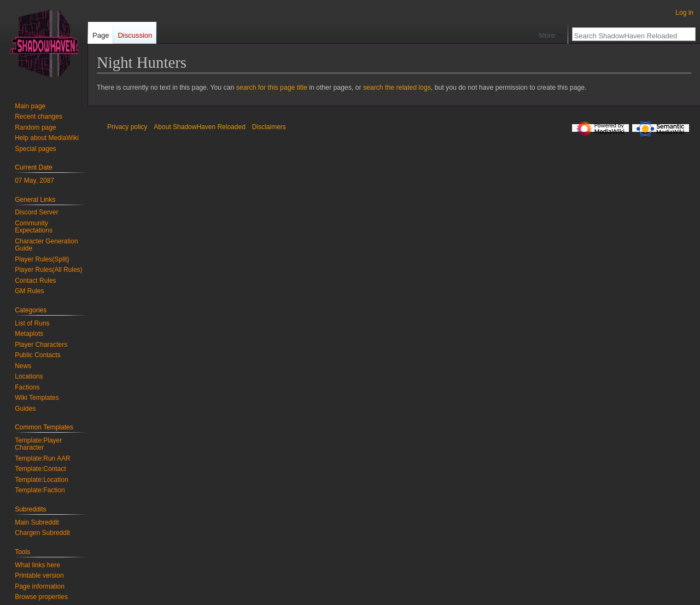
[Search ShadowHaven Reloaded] (628, 36)
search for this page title (272, 88)
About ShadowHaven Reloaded (199, 127)
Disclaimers (269, 127)
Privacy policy (127, 127)
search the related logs (397, 88)
